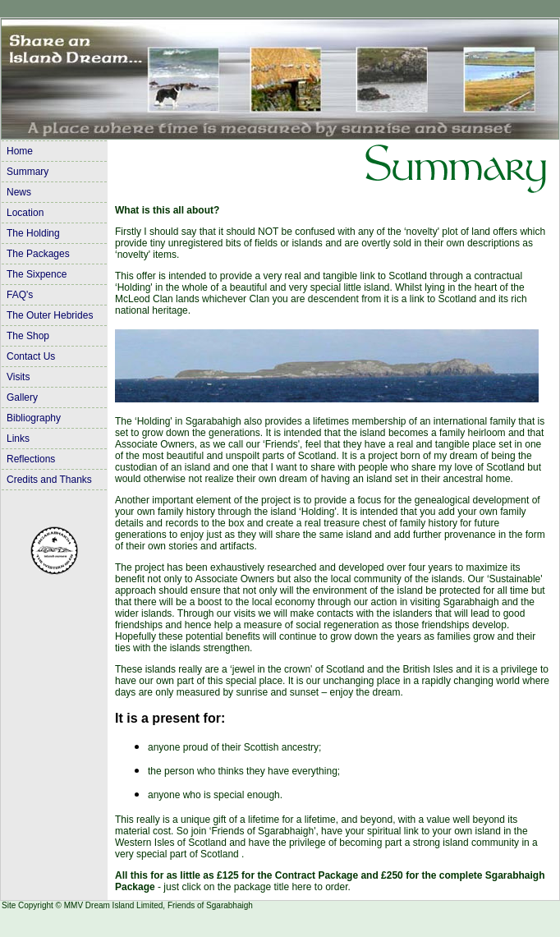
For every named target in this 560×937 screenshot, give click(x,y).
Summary (28, 172)
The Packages (38, 254)
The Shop (28, 336)
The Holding (33, 233)
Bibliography (34, 418)
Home (20, 151)
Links (18, 439)
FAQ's (20, 295)
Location (25, 213)
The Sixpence (37, 274)
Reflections (31, 459)
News (19, 192)
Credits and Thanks (49, 480)
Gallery (22, 397)
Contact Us (31, 356)
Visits (18, 377)
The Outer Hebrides (50, 315)
